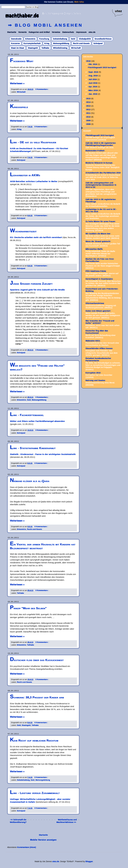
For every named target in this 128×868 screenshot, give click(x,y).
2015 (89, 99)
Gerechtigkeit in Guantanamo (99, 279)
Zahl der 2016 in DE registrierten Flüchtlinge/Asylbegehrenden (101, 144)
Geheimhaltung (60, 39)
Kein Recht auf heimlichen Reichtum (34, 740)
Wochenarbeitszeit (23, 231)
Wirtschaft (76, 48)
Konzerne (15, 43)
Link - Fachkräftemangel (27, 415)
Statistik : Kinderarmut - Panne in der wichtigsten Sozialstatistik (43, 454)
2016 (89, 61)
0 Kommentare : (42, 89)
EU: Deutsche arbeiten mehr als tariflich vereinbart (36, 237)
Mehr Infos (79, 2)
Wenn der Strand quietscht (98, 241)
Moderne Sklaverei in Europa (99, 163)
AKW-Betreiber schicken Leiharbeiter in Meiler (34, 181)
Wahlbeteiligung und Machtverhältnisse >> (67, 821)
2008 (89, 124)
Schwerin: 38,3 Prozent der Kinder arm (37, 697)
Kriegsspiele (19, 107)
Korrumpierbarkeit (32, 43)
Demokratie (16, 39)
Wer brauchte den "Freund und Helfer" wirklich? (100, 322)
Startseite (12, 32)
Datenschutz (68, 32)
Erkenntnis (30, 39)
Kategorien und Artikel (39, 32)
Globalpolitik (85, 39)
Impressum (81, 32)
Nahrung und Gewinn (95, 380)
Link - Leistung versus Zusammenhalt (35, 793)
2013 (89, 106)
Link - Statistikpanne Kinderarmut (33, 448)
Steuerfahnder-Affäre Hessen (99, 348)
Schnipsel (98, 43)
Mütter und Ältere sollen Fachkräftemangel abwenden (37, 421)
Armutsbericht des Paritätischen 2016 (103, 173)
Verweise (56, 32)
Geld (73, 39)
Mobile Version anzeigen (43, 840)
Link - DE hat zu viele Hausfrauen (33, 142)
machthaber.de (22, 16)
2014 (89, 102)
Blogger (89, 861)
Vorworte (22, 32)
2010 (89, 117)
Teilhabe (45, 48)
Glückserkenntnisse (95, 303)
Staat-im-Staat (18, 48)
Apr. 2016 (93, 87)
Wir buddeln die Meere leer (98, 234)
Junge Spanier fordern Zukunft (31, 284)
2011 (89, 113)
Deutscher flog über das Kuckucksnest (37, 660)
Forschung (44, 39)
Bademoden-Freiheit (95, 151)
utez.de (92, 32)
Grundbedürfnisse (103, 39)
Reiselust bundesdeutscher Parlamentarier (98, 359)
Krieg (47, 43)
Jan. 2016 (93, 94)
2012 (89, 110)
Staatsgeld (33, 48)
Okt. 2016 (93, 64)
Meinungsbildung (61, 43)
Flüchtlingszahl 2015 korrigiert (102, 67)
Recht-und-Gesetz (81, 43)
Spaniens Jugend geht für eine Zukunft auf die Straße (37, 290)
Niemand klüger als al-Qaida (30, 481)
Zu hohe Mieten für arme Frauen (101, 221)
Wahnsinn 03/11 (93, 341)
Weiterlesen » (17, 83)
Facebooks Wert (22, 61)
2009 (89, 120)
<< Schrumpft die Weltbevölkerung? (18, 821)
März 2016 (93, 90)
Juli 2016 (93, 79)
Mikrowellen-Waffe (94, 249)
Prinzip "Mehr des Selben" (28, 608)
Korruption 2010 (93, 373)
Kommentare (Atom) (27, 847)
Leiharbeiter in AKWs (25, 175)
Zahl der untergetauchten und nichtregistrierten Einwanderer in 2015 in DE (101, 185)
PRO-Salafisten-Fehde (96, 271)
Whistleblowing (60, 48)
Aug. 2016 (93, 76)
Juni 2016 (93, 83)
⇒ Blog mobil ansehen (45, 25)
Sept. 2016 (94, 72)
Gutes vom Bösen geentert (98, 311)
